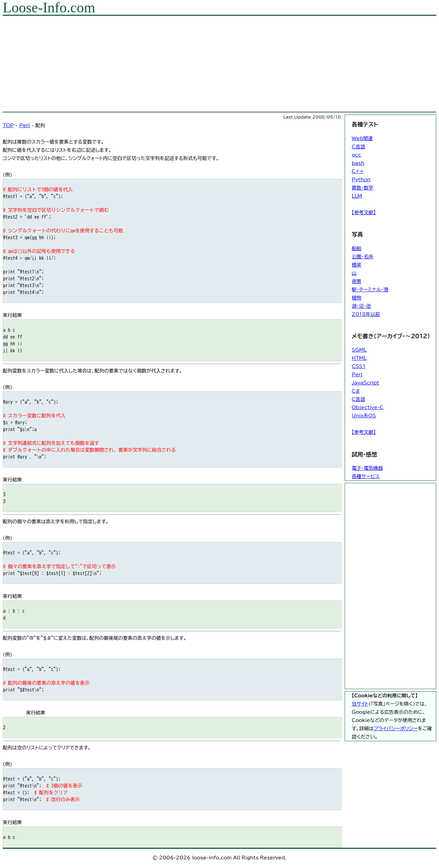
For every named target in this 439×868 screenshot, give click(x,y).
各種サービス (366, 476)
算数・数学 (363, 188)
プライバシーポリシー (396, 729)
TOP (8, 125)
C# (356, 391)
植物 (357, 298)
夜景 (357, 281)
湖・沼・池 (361, 306)
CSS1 (359, 366)
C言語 (359, 147)
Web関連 (362, 138)
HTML (359, 358)
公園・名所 (363, 257)
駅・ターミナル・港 (370, 290)
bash (358, 163)
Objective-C (368, 407)
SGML (359, 350)
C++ (358, 171)
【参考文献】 (364, 212)
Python (361, 180)
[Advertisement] (209, 64)
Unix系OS (364, 416)
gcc (357, 155)
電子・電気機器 (367, 468)
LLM (357, 196)
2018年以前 (366, 314)
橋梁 (357, 265)
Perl (25, 125)
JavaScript (366, 383)
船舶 (357, 248)
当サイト (360, 704)
